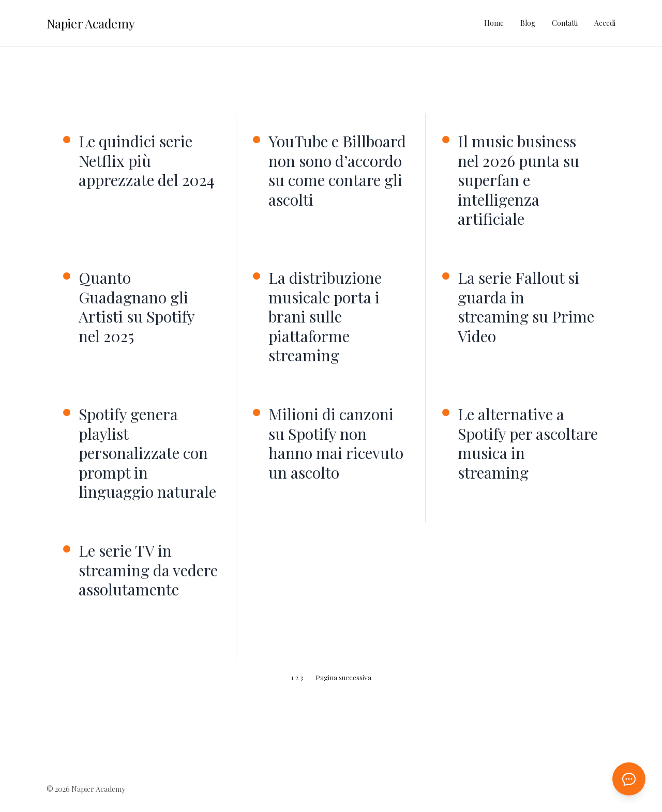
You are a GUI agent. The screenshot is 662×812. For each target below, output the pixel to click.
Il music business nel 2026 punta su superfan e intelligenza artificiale (518, 180)
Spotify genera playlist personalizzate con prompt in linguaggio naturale (147, 453)
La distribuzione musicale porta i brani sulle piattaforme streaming (325, 317)
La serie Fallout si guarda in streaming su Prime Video (526, 307)
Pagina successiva (343, 677)
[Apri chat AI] (629, 779)
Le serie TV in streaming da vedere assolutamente (148, 570)
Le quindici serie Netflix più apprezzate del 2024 (147, 161)
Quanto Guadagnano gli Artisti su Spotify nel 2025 (137, 307)
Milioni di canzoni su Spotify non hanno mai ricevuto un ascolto (336, 443)
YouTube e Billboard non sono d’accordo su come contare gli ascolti (337, 171)
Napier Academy (91, 23)
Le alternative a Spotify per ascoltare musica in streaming (528, 443)
